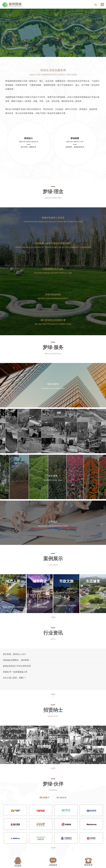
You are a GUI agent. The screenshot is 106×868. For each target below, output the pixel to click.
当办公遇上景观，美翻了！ (15, 678)
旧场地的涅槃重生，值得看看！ (17, 660)
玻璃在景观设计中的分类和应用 (17, 666)
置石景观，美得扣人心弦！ (15, 654)
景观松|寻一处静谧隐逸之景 (15, 672)
